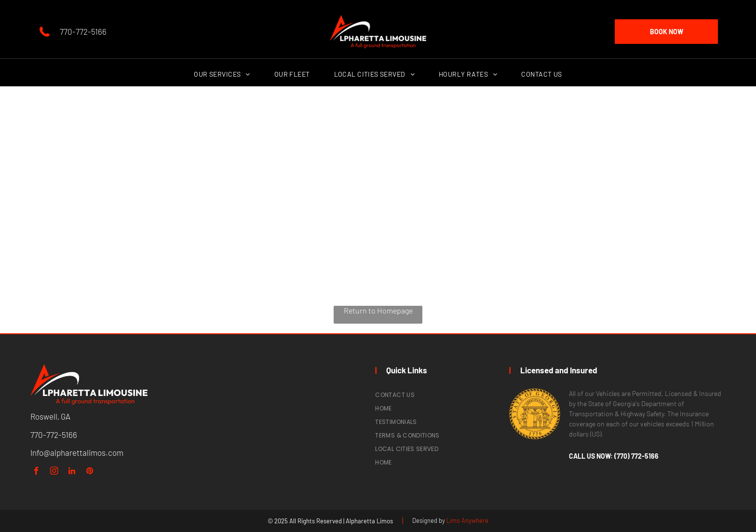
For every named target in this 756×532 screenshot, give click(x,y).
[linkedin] (72, 472)
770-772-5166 (83, 31)
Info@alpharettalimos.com (77, 452)
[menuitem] (222, 74)
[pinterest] (90, 472)
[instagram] (54, 472)
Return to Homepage (378, 310)
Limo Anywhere (467, 520)
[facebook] (36, 472)
